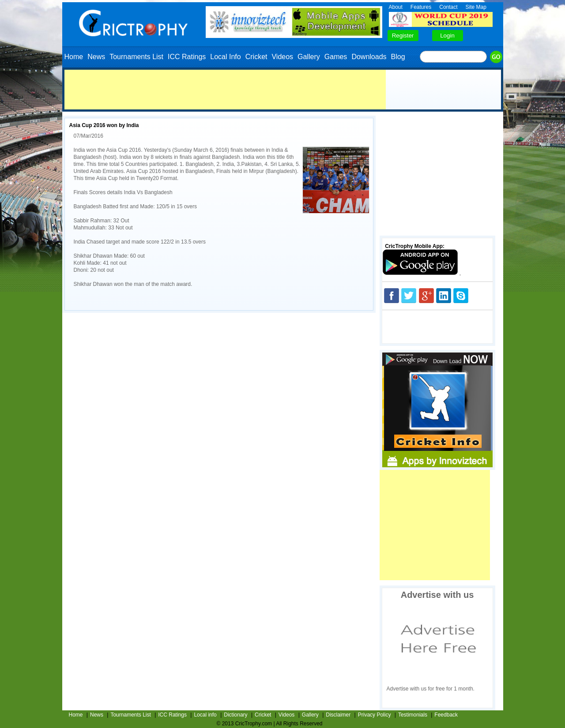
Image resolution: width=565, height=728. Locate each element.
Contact (448, 7)
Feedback (446, 715)
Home (74, 57)
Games (336, 57)
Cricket (256, 57)
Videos (282, 57)
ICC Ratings (187, 57)
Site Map (476, 7)
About (396, 7)
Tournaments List (136, 57)
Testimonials (413, 715)
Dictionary (235, 715)
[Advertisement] (225, 90)
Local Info (225, 57)
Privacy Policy (375, 715)
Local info (205, 715)
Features (421, 7)
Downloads (369, 57)
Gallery (309, 57)
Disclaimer (338, 715)
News (96, 57)
